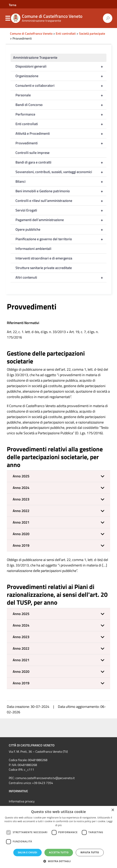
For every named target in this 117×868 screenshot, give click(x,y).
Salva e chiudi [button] (27, 852)
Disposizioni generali (61, 66)
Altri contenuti (61, 277)
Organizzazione (61, 76)
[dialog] (58, 837)
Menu (8, 18)
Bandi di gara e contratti (61, 162)
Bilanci (61, 182)
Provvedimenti (61, 143)
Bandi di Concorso (61, 105)
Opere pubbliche (61, 229)
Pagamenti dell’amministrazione (61, 220)
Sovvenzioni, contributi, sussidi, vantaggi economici (61, 172)
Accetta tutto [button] (59, 852)
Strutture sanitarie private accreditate (44, 268)
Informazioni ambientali (33, 249)
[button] (58, 476)
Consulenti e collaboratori (61, 86)
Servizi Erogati (61, 210)
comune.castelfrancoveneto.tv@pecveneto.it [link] (45, 778)
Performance (61, 114)
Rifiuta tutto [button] (90, 852)
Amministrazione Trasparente (35, 57)
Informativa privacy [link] (22, 801)
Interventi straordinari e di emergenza (44, 258)
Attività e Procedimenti (61, 134)
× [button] (113, 810)
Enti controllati (61, 124)
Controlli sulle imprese (32, 153)
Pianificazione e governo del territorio (61, 239)
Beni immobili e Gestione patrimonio (61, 191)
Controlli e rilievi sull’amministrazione (61, 201)
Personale (61, 95)
